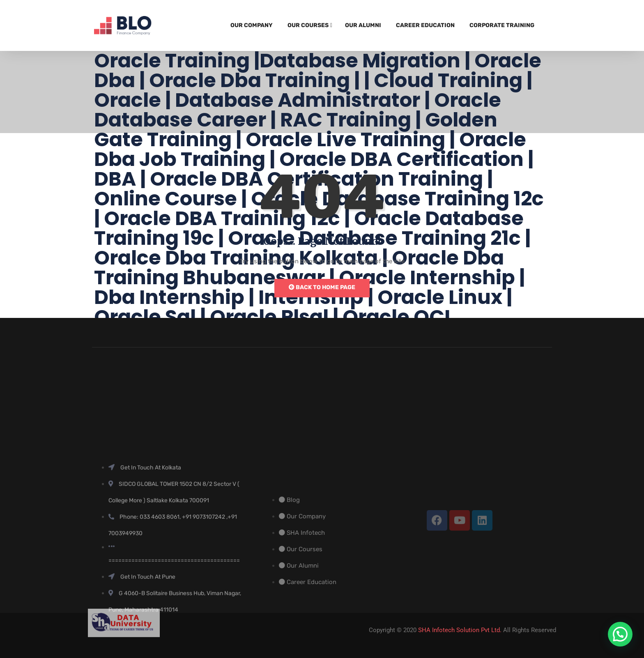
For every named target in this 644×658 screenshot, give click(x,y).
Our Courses (308, 25)
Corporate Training (502, 25)
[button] (620, 634)
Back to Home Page (322, 287)
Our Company (252, 25)
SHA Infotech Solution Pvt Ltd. (460, 630)
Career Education (425, 25)
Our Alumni (363, 25)
